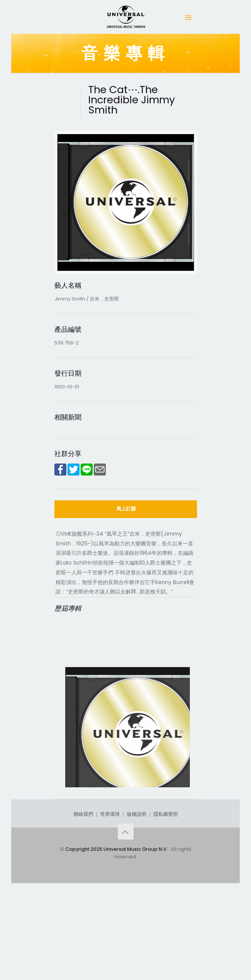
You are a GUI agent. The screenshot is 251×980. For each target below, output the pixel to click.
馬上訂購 (126, 509)
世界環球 (110, 900)
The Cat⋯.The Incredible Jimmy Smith (128, 824)
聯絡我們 (83, 900)
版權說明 (137, 900)
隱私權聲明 (166, 900)
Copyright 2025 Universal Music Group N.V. (117, 935)
